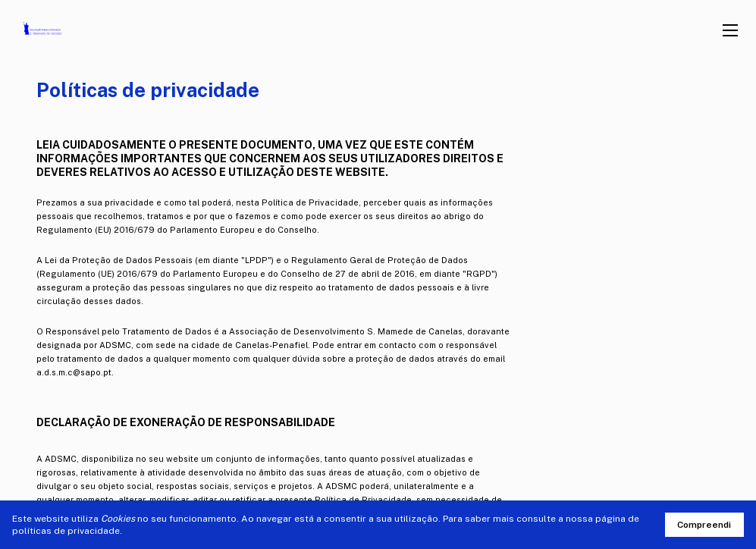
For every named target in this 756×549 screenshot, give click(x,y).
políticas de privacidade (66, 531)
